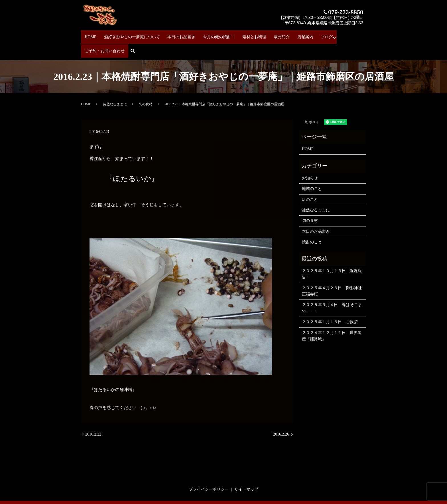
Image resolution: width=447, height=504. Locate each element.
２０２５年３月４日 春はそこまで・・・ (332, 289)
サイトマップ (246, 470)
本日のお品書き (174, 34)
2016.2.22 (93, 415)
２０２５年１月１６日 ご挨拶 (330, 303)
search (363, 35)
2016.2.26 (281, 415)
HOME (91, 34)
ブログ (302, 34)
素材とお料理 (240, 34)
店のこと (310, 180)
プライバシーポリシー (209, 470)
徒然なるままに (115, 85)
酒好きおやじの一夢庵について (128, 34)
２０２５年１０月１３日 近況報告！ (332, 255)
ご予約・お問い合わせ (334, 34)
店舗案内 (284, 34)
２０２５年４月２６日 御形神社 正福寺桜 (333, 272)
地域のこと (312, 170)
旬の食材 (146, 85)
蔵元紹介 (264, 34)
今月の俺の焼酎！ (208, 34)
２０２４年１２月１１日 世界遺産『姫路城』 (332, 317)
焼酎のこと (312, 223)
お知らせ (310, 159)
